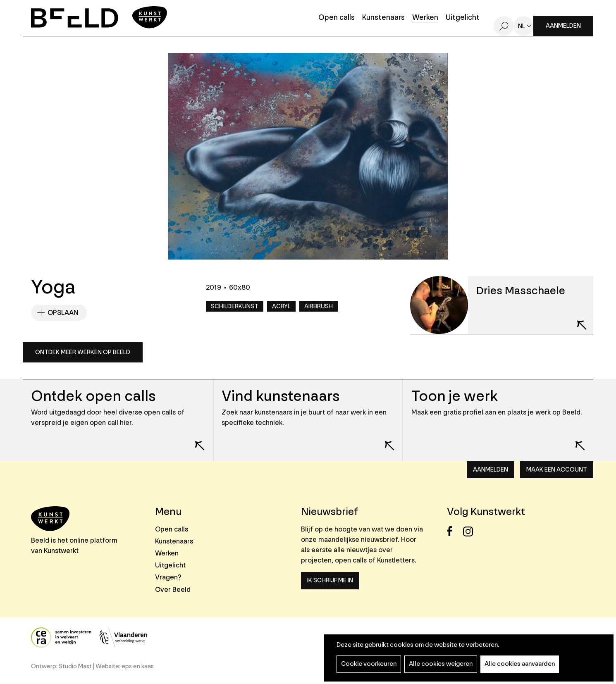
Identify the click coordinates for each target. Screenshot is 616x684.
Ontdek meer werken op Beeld (83, 352)
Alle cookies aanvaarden (520, 664)
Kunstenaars (383, 18)
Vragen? (168, 577)
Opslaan (63, 313)
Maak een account (557, 470)
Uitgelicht (463, 18)
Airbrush (319, 306)
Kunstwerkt (61, 551)
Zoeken (504, 26)
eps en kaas (138, 666)
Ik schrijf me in (330, 580)
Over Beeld (173, 590)
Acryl (281, 306)
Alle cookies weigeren (441, 664)
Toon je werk (455, 396)
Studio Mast (75, 666)
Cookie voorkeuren (369, 664)
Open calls (337, 18)
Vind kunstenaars (281, 396)
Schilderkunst (235, 306)
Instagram (470, 531)
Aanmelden (563, 26)
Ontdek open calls (93, 396)
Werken (425, 18)
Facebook (454, 531)
